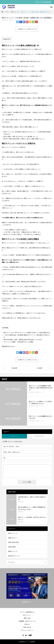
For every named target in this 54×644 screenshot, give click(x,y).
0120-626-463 (47, 2)
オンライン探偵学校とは (27, 612)
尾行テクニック (13, 20)
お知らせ (27, 624)
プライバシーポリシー (27, 630)
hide (9, 39)
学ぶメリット (27, 615)
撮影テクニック (13, 551)
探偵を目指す (12, 547)
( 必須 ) (11, 446)
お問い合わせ (27, 627)
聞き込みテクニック (14, 556)
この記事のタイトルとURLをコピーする (27, 29)
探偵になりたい (13, 538)
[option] (27, 589)
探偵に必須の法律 (13, 542)
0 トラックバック (40, 436)
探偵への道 (27, 618)
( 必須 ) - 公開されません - (12, 452)
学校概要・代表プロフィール (27, 621)
